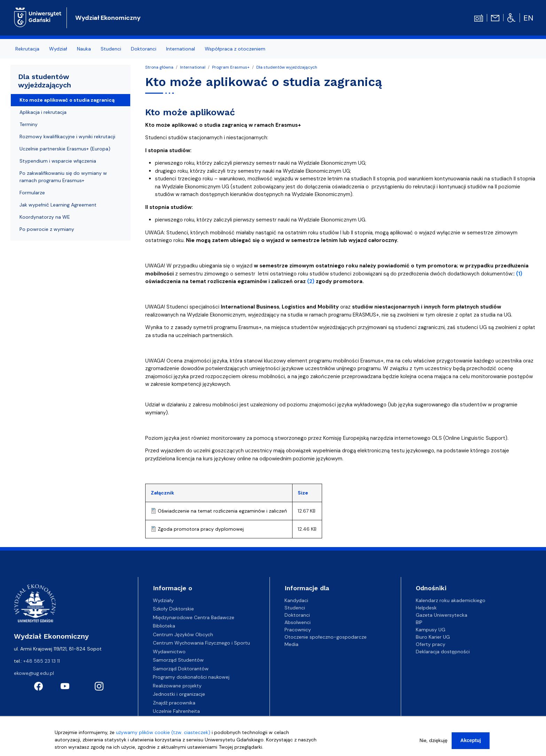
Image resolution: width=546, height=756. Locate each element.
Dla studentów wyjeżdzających (287, 67)
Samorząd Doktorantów (181, 669)
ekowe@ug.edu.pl (34, 673)
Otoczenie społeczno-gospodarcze (326, 637)
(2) (311, 281)
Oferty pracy (431, 644)
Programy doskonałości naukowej (191, 677)
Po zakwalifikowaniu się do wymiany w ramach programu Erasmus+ (63, 177)
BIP (419, 622)
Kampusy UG (431, 630)
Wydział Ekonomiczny (108, 18)
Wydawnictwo (169, 652)
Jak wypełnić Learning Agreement (58, 205)
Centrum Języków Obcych (183, 634)
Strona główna (159, 67)
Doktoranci (297, 615)
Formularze (32, 193)
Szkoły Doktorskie (173, 609)
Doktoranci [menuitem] (144, 49)
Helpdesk (426, 608)
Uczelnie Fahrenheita (176, 711)
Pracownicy (298, 630)
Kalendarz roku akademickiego (451, 600)
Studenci (295, 608)
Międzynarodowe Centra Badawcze (194, 617)
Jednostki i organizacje (179, 694)
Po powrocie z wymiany (47, 229)
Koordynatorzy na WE (45, 217)
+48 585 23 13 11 (42, 661)
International (193, 67)
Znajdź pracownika (174, 703)
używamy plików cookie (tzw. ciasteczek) (163, 735)
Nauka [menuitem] (84, 49)
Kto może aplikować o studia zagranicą (67, 100)
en (528, 18)
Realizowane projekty (177, 686)
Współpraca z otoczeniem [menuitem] (235, 49)
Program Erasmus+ (231, 67)
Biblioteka (164, 626)
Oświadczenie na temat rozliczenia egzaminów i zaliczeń (222, 511)
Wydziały (163, 600)
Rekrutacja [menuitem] (27, 49)
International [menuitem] (181, 49)
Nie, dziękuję (434, 743)
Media (291, 644)
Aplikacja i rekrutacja (43, 112)
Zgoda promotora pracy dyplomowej (201, 529)
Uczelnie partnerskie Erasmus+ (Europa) (65, 149)
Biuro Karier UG (433, 637)
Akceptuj (471, 743)
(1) (519, 274)
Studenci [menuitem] (111, 49)
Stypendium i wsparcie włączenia (58, 161)
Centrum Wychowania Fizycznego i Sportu (201, 643)
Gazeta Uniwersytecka (442, 615)
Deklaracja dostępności (443, 652)
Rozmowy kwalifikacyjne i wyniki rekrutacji (67, 137)
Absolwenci (298, 622)
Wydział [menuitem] (58, 49)
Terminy (29, 124)
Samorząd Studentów (178, 660)
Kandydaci (296, 600)
